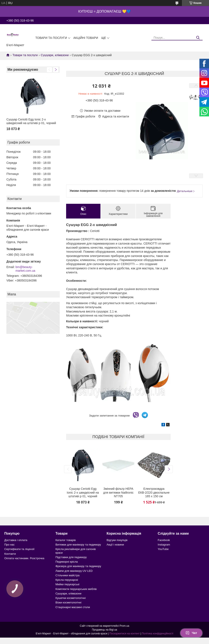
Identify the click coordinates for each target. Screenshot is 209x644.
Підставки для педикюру (71, 557)
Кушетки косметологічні (70, 598)
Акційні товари (86, 38)
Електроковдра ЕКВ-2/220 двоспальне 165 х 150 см (154, 492)
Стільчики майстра (67, 575)
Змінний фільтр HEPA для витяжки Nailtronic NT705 (118, 492)
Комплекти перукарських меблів (76, 589)
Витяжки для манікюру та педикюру (78, 545)
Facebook (164, 540)
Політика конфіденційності (158, 634)
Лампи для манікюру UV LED (74, 571)
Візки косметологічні (68, 602)
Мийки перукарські (67, 584)
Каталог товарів (66, 540)
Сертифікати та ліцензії (19, 549)
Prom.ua (124, 626)
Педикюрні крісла (67, 562)
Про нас (9, 545)
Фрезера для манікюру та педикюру (78, 566)
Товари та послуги (51, 38)
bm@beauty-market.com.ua (25, 269)
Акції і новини (115, 545)
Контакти (10, 554)
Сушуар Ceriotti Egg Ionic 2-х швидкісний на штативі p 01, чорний (31, 121)
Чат (191, 633)
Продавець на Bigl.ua (104, 630)
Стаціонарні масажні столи (73, 607)
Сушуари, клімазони (55, 55)
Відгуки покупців (117, 540)
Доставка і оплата (16, 540)
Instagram (164, 545)
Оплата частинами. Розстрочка (24, 558)
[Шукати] (198, 38)
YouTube (163, 549)
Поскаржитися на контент (125, 634)
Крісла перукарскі (67, 580)
